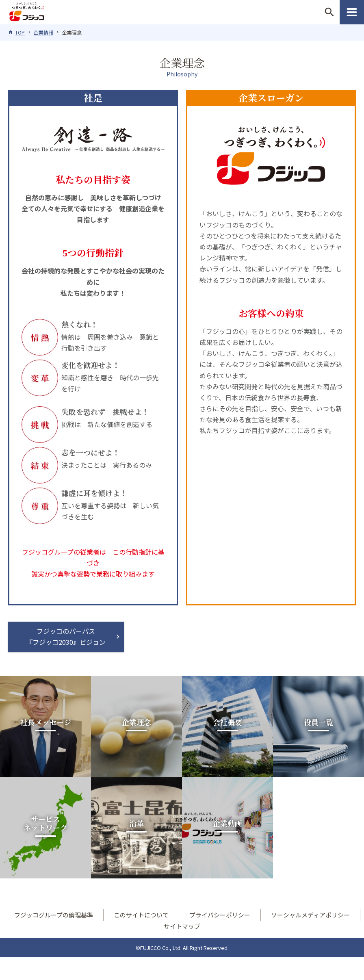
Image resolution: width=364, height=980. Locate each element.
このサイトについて (141, 916)
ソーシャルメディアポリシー (310, 916)
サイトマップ (182, 927)
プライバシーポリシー (220, 916)
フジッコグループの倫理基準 (54, 916)
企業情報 (43, 32)
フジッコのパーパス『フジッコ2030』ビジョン (66, 636)
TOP (20, 32)
